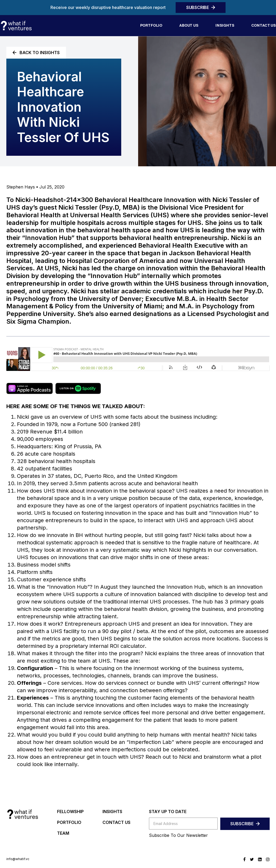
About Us (189, 25)
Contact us (264, 25)
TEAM (63, 833)
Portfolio (151, 25)
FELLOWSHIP (70, 812)
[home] (16, 26)
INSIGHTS (112, 812)
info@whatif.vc (18, 859)
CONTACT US (116, 822)
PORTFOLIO (69, 822)
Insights (225, 25)
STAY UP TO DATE (168, 812)
